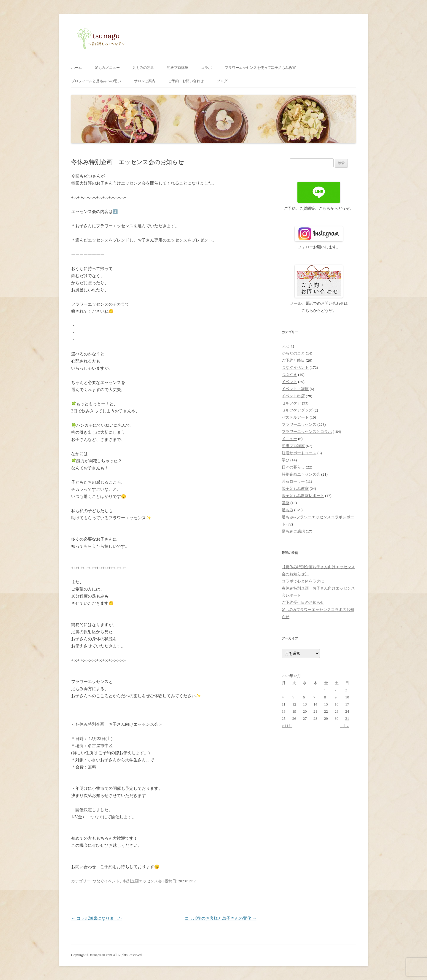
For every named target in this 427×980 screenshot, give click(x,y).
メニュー (289, 439)
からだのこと (293, 353)
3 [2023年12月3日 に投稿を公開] (346, 690)
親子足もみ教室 (295, 489)
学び (286, 460)
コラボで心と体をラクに (303, 581)
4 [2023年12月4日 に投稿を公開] (283, 697)
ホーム (77, 68)
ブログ (222, 81)
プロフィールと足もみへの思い (96, 81)
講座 (286, 503)
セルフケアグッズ (297, 410)
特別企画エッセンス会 (143, 881)
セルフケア (291, 403)
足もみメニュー (107, 68)
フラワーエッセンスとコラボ (307, 432)
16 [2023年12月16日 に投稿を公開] (337, 704)
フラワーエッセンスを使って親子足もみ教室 (260, 68)
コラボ (206, 68)
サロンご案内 (145, 81)
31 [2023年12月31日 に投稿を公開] (347, 718)
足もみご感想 (293, 531)
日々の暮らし (293, 467)
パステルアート (295, 417)
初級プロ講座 (178, 68)
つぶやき (289, 375)
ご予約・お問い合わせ (186, 81)
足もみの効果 (143, 68)
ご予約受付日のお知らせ (303, 602)
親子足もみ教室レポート (303, 496)
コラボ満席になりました (97, 918)
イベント (289, 382)
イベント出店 (293, 396)
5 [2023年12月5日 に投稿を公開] (293, 697)
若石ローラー (293, 481)
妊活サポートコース (299, 453)
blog (285, 346)
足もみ (287, 510)
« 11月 (287, 726)
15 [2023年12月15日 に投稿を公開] (326, 704)
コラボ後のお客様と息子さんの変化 (221, 918)
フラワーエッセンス (299, 424)
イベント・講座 (295, 389)
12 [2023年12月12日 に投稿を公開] (294, 704)
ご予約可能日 (293, 360)
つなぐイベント (106, 881)
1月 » (344, 726)
